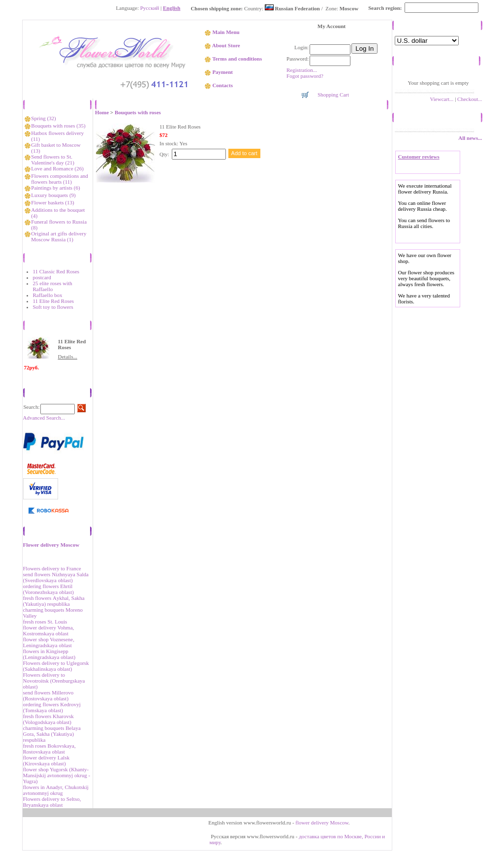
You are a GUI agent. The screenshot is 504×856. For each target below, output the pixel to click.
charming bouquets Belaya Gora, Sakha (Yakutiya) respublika (52, 734)
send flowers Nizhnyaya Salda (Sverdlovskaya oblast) (56, 577)
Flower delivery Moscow (51, 545)
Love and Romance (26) (57, 168)
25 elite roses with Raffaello (53, 286)
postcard (42, 277)
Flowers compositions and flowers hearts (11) (60, 179)
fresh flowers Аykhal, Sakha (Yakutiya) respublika (54, 601)
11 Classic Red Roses (56, 271)
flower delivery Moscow (322, 823)
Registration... (302, 70)
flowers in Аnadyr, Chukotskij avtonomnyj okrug (56, 790)
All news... (470, 138)
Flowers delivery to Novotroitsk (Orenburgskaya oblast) (54, 681)
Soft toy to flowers (53, 307)
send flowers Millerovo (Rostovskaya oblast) (48, 695)
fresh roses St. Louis (45, 622)
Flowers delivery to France (52, 568)
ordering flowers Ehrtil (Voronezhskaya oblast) (48, 589)
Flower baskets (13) (52, 202)
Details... (68, 357)
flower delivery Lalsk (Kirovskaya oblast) (47, 760)
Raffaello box (48, 295)
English (172, 8)
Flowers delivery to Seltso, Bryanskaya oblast (52, 802)
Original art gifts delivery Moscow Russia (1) (59, 236)
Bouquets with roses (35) (58, 126)
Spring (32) (43, 118)
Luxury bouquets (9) (53, 195)
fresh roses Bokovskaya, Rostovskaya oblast (49, 749)
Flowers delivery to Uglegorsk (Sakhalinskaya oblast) (56, 666)
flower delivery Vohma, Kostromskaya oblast (49, 630)
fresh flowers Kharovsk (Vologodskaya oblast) (48, 719)
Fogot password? (305, 76)
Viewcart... (441, 99)
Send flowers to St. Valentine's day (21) (53, 160)
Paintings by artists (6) (55, 188)
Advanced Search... (44, 418)
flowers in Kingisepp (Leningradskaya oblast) (49, 654)
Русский (150, 8)
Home (102, 112)
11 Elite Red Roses (54, 301)
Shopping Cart (333, 95)
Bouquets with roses (138, 112)
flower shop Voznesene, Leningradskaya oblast (49, 642)
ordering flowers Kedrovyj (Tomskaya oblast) (52, 707)
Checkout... (470, 99)
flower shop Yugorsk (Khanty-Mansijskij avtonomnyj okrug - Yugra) (57, 775)
